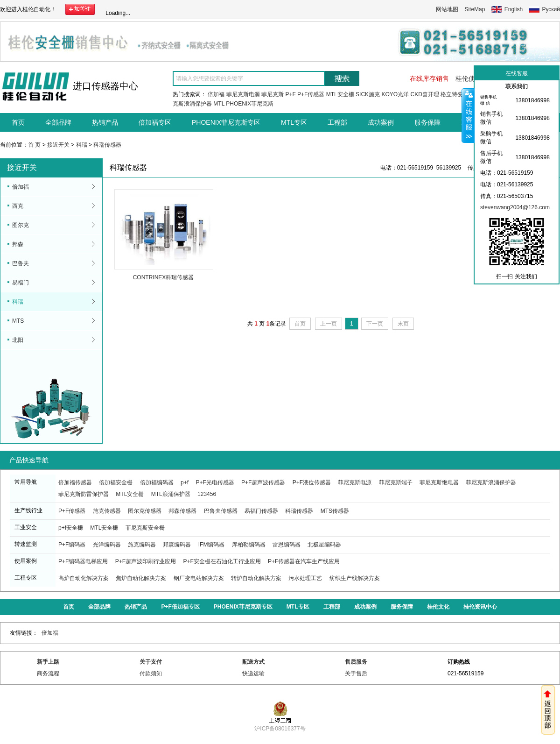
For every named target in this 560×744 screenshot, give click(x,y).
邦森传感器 (182, 511)
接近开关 (58, 145)
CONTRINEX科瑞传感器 (164, 277)
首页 (18, 122)
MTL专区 (294, 122)
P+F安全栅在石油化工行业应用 (222, 561)
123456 (207, 494)
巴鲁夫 (21, 263)
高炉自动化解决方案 (84, 578)
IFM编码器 (212, 545)
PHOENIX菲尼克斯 (250, 104)
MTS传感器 (335, 511)
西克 (18, 206)
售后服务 (356, 662)
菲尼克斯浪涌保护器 (491, 482)
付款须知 (151, 673)
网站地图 (447, 9)
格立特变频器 (457, 94)
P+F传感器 (311, 94)
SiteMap (475, 9)
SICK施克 (368, 94)
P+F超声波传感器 (263, 482)
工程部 (337, 122)
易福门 (21, 283)
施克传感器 (107, 511)
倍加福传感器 (75, 482)
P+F (290, 94)
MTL (219, 104)
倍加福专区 (155, 122)
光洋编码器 (107, 545)
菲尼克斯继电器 (439, 482)
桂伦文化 (438, 607)
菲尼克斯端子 (396, 482)
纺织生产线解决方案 (355, 578)
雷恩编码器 (287, 545)
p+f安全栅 (71, 528)
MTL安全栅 (340, 94)
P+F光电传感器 (215, 482)
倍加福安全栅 (116, 482)
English (514, 9)
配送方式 (253, 662)
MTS (18, 321)
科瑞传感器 (107, 145)
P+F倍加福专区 (180, 607)
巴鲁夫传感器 (221, 511)
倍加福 (216, 94)
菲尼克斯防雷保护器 (84, 494)
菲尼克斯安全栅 (145, 528)
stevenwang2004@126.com (515, 207)
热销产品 (105, 122)
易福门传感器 (261, 511)
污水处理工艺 (305, 578)
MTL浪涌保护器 (171, 494)
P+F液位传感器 (312, 482)
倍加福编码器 (157, 482)
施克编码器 (142, 545)
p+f (185, 482)
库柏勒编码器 (249, 545)
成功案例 (381, 122)
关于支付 (151, 662)
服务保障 (427, 122)
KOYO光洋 (395, 94)
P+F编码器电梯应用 (83, 561)
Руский (551, 9)
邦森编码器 (177, 545)
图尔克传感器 (145, 511)
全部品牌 (58, 122)
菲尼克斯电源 (243, 94)
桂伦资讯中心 (480, 607)
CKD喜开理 (424, 94)
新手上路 (48, 662)
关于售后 (356, 673)
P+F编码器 (72, 545)
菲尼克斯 (273, 94)
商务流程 (48, 673)
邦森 (18, 244)
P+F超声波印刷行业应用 (146, 561)
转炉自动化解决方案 (256, 578)
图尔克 (21, 225)
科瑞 (82, 145)
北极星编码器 (324, 545)
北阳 (18, 340)
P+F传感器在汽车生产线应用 (304, 561)
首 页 (34, 145)
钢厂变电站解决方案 (199, 578)
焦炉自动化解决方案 (141, 578)
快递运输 (253, 673)
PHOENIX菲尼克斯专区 (226, 122)
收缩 (468, 115)
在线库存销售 (429, 78)
